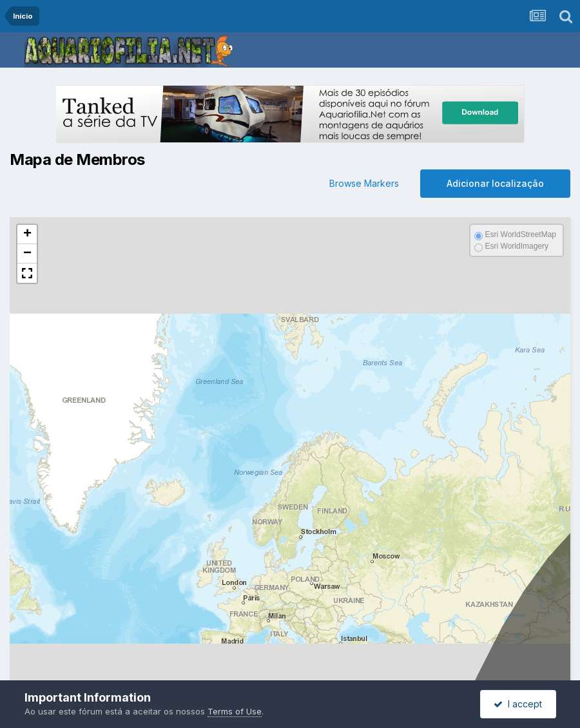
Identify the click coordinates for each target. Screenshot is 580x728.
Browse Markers (364, 183)
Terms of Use (235, 711)
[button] (27, 235)
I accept (518, 704)
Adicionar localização (495, 183)
